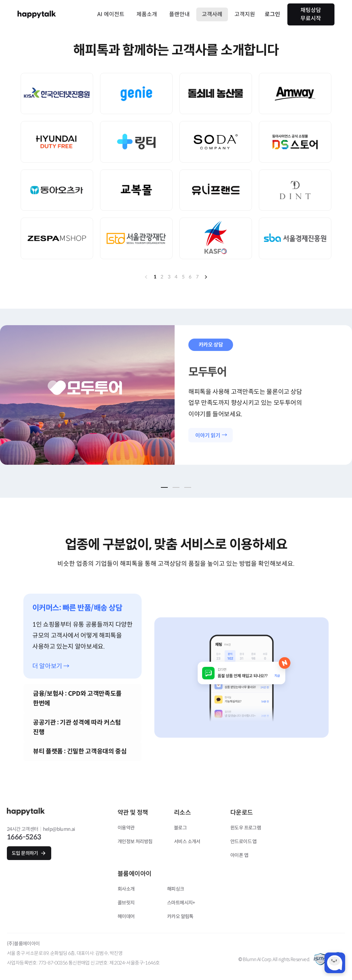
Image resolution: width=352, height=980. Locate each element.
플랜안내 (179, 14)
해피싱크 (176, 889)
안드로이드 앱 (244, 841)
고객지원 (245, 14)
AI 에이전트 (111, 14)
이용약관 (126, 828)
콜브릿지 (126, 903)
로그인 (272, 14)
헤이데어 (126, 916)
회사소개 (126, 889)
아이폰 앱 (239, 855)
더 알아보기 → (51, 666)
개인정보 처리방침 (135, 841)
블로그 (180, 828)
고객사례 (212, 14)
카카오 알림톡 (180, 916)
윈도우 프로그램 (246, 828)
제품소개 (147, 14)
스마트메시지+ (181, 903)
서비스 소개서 (187, 841)
